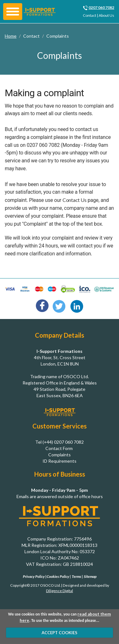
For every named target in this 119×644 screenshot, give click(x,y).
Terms (76, 576)
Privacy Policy (34, 576)
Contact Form (59, 448)
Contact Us (75, 200)
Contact (89, 15)
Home (11, 36)
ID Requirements (60, 461)
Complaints (58, 36)
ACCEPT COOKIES (60, 633)
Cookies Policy (58, 576)
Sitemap (90, 576)
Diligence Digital (60, 591)
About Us (106, 15)
